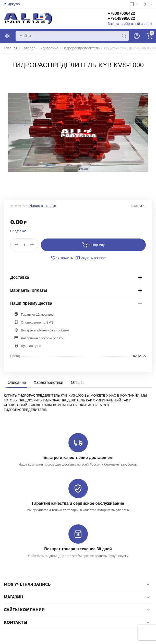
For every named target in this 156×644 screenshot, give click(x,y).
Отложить (63, 258)
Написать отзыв (42, 206)
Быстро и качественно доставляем (78, 458)
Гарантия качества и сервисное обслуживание (78, 503)
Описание (16, 382)
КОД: (134, 206)
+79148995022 (125, 19)
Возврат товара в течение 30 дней (78, 548)
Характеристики (47, 382)
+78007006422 (125, 14)
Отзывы (76, 382)
